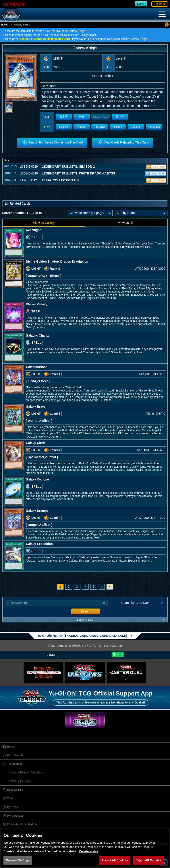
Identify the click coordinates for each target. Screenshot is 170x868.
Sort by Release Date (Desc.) (28, 773)
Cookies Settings (18, 860)
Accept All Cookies (115, 860)
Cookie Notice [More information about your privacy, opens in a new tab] (89, 851)
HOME (5, 25)
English (64, 127)
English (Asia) (101, 117)
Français (100, 127)
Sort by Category (21, 781)
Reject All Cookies (148, 860)
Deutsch (82, 127)
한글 (82, 117)
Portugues (154, 127)
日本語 (64, 117)
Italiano (118, 127)
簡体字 (120, 117)
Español (136, 127)
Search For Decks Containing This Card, (45, 39)
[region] (85, 848)
